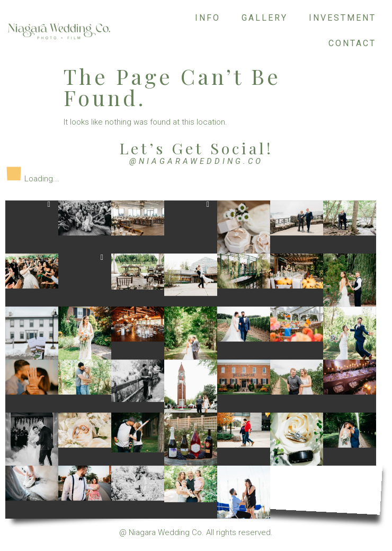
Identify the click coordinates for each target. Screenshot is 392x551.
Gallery (265, 18)
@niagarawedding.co (196, 161)
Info (208, 18)
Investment (342, 18)
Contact (352, 43)
